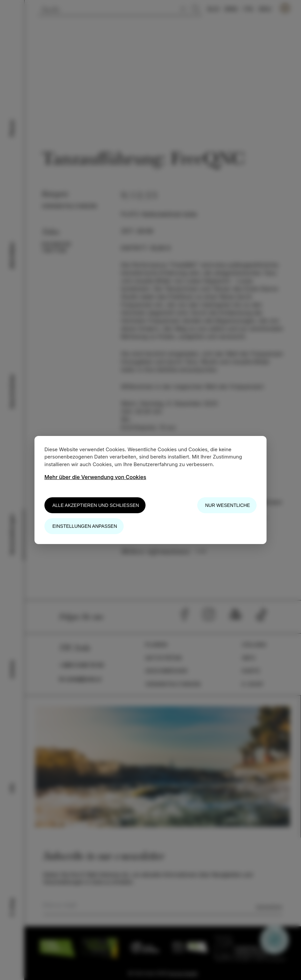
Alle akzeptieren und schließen (96, 505)
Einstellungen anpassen (85, 526)
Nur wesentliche (228, 505)
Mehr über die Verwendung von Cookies (95, 477)
